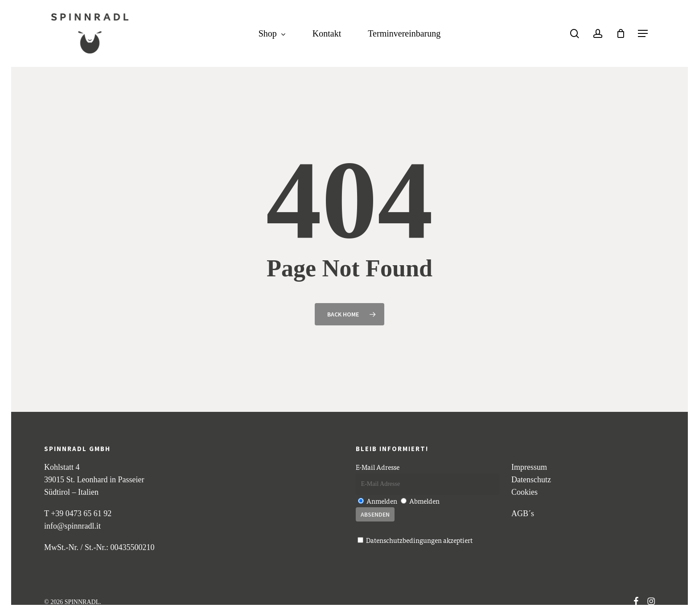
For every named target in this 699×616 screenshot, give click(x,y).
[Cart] (621, 33)
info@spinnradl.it (72, 526)
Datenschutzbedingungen (404, 540)
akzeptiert (415, 540)
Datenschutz (531, 480)
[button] (643, 34)
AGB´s (523, 513)
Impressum (529, 467)
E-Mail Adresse (378, 467)
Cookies (524, 492)
